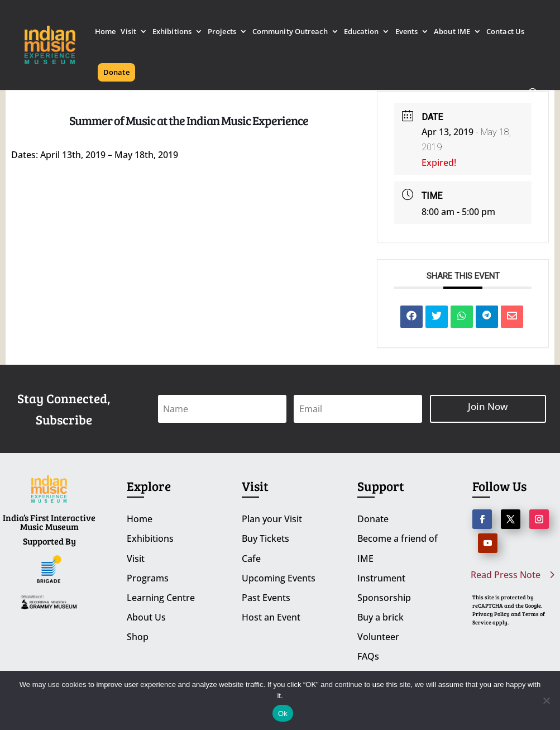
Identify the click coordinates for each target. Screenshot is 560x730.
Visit (128, 32)
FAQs (368, 656)
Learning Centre (161, 598)
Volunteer (378, 637)
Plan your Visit (272, 519)
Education (362, 32)
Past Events (266, 598)
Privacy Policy (491, 614)
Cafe (251, 559)
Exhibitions (172, 32)
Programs (148, 578)
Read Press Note (506, 575)
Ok (283, 714)
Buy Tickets (265, 538)
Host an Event (271, 617)
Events (407, 32)
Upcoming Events (279, 578)
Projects (222, 32)
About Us (146, 617)
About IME (452, 32)
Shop (138, 637)
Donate (116, 72)
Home (105, 32)
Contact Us (505, 32)
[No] (546, 700)
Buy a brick (380, 617)
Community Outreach (290, 32)
